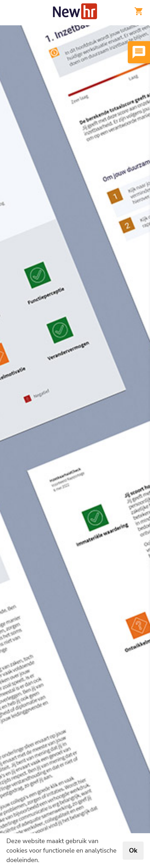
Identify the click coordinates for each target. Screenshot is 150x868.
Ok (133, 851)
